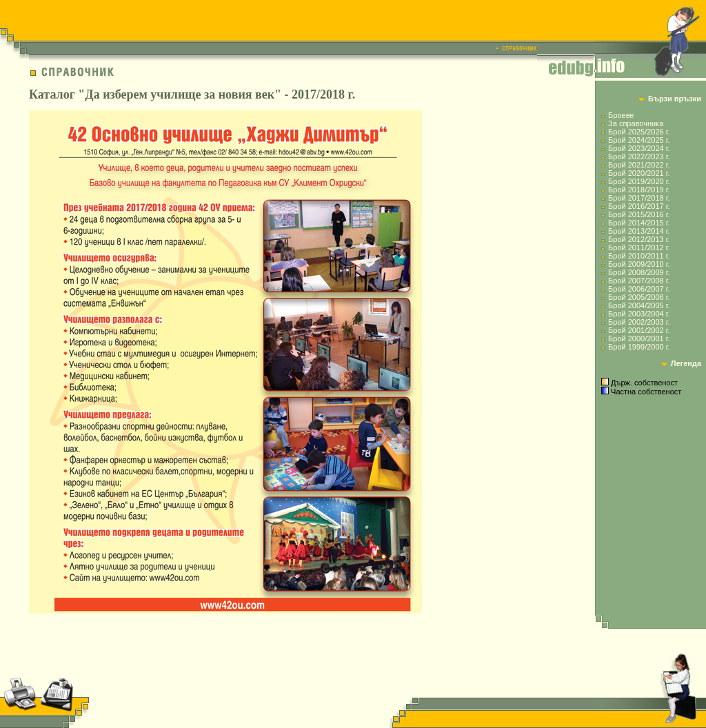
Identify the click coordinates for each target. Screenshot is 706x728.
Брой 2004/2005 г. (639, 305)
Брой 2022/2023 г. (639, 156)
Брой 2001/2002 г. (639, 330)
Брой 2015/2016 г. (639, 214)
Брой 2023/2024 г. (639, 148)
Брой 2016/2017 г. (639, 206)
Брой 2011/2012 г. (639, 247)
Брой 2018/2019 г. (639, 190)
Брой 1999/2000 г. (639, 347)
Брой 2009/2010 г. (639, 264)
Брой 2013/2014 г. (639, 231)
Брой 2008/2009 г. (639, 272)
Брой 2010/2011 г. (639, 256)
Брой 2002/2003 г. (639, 322)
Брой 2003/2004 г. (639, 314)
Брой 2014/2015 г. (639, 223)
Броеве (621, 115)
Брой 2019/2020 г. (639, 181)
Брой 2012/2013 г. (639, 239)
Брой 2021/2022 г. (639, 165)
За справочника (636, 123)
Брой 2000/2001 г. (639, 338)
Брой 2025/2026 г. (639, 132)
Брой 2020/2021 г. (639, 173)
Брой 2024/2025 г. (639, 140)
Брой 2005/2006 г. (639, 297)
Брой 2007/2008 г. (639, 281)
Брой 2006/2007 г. (639, 289)
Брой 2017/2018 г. (639, 198)
